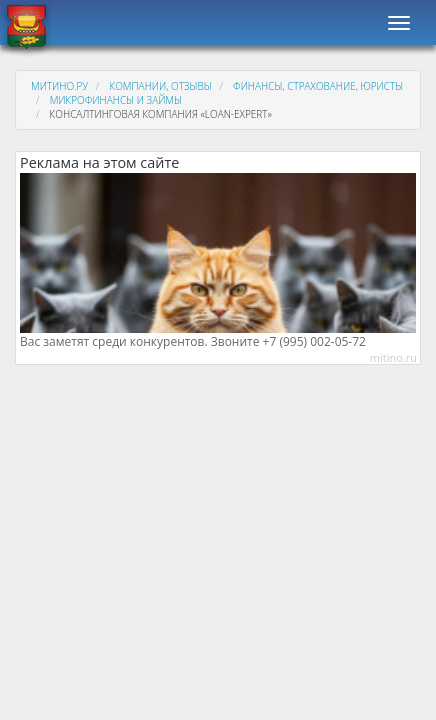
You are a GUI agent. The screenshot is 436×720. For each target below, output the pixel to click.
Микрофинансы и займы (116, 100)
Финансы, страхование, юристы (318, 86)
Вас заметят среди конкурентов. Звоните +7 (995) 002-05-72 (193, 342)
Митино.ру (59, 86)
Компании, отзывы (160, 86)
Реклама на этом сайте (99, 163)
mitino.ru (393, 357)
